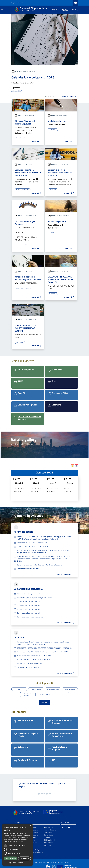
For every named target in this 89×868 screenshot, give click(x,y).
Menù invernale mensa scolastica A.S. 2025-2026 (34, 655)
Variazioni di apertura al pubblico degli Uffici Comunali (28, 277)
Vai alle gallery (24, 438)
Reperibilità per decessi (58, 221)
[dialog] (17, 845)
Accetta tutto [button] (11, 858)
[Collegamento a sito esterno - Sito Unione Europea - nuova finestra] (53, 810)
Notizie (18, 71)
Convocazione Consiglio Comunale (25, 222)
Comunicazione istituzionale (24, 244)
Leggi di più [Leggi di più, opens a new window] (19, 841)
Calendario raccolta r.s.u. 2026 (33, 77)
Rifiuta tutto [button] (25, 858)
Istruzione (53, 189)
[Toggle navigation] (2, 9)
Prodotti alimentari (44, 692)
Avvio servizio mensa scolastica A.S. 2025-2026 (34, 658)
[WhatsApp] (67, 10)
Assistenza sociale (23, 531)
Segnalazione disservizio (33, 833)
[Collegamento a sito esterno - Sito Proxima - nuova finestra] (48, 865)
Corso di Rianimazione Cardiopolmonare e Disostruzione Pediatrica (40, 564)
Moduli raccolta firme (57, 121)
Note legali (46, 860)
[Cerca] (76, 10)
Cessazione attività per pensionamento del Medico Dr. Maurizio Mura (28, 172)
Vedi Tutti (44, 700)
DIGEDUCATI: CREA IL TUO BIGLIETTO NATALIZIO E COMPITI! (26, 327)
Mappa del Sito (55, 860)
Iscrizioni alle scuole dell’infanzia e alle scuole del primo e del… (60, 172)
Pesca (61, 692)
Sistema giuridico (70, 688)
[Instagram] (63, 10)
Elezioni (53, 129)
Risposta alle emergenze (28, 693)
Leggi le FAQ (33, 825)
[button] (46, 97)
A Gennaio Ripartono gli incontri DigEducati (25, 122)
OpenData (48, 842)
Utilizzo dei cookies (66, 860)
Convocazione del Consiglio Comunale (30, 616)
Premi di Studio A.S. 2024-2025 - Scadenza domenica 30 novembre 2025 (42, 651)
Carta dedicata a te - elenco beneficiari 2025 (32, 542)
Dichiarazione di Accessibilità (50, 839)
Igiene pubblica (17, 91)
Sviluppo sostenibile (53, 688)
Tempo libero (20, 138)
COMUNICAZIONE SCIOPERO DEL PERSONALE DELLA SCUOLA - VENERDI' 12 (44, 647)
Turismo (19, 688)
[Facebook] (61, 10)
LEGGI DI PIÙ (37, 141)
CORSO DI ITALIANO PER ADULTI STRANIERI (33, 545)
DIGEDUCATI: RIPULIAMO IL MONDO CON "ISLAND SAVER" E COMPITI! (61, 279)
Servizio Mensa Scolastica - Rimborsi (30, 662)
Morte (53, 232)
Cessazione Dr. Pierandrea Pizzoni (29, 568)
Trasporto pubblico (36, 688)
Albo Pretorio (49, 825)
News (20, 115)
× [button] (31, 826)
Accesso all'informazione (23, 189)
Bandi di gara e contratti (49, 833)
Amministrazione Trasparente (50, 828)
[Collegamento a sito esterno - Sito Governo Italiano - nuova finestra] (54, 865)
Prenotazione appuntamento (34, 828)
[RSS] (65, 10)
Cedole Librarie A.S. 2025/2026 (28, 666)
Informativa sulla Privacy (35, 860)
